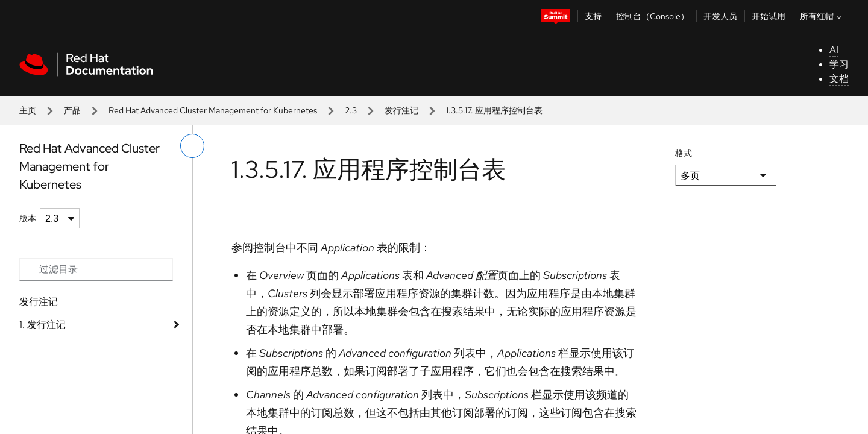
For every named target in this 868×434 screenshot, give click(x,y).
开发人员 (720, 16)
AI (834, 50)
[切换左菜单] (192, 146)
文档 (839, 79)
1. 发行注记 (42, 325)
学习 (839, 64)
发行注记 (401, 110)
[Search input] (96, 269)
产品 (72, 110)
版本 (28, 218)
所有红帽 (822, 16)
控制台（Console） (653, 16)
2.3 (351, 110)
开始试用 (769, 16)
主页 (28, 110)
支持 (593, 16)
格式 (684, 153)
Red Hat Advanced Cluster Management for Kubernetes (213, 110)
